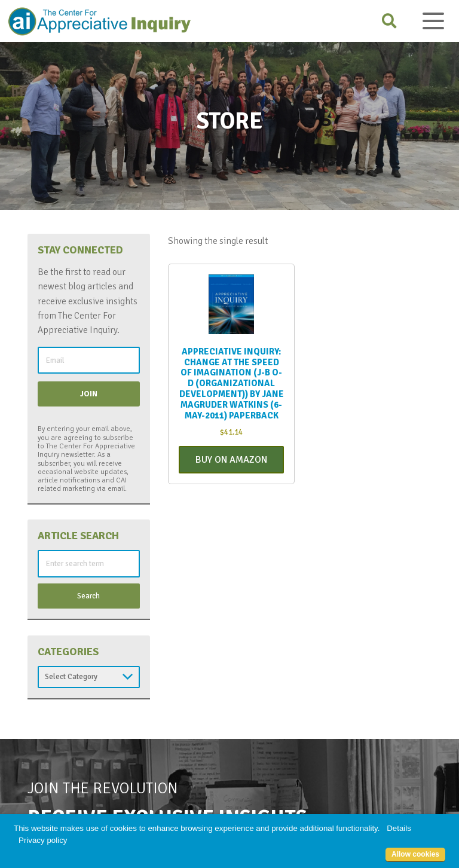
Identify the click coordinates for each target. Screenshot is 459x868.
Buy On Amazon (231, 460)
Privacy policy (43, 840)
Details (399, 828)
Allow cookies (415, 854)
